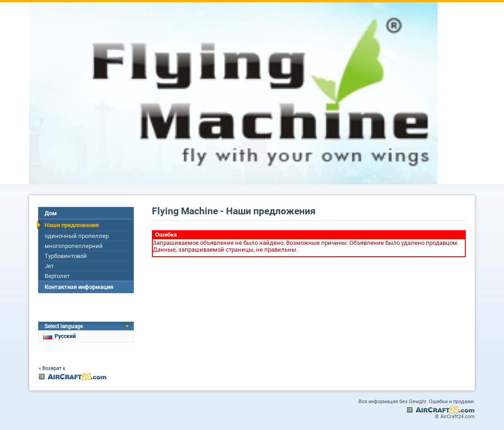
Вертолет (57, 276)
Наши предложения (72, 225)
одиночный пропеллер (77, 236)
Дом (51, 213)
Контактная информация (79, 287)
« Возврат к (52, 368)
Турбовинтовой (66, 256)
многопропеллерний (74, 246)
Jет (49, 266)
